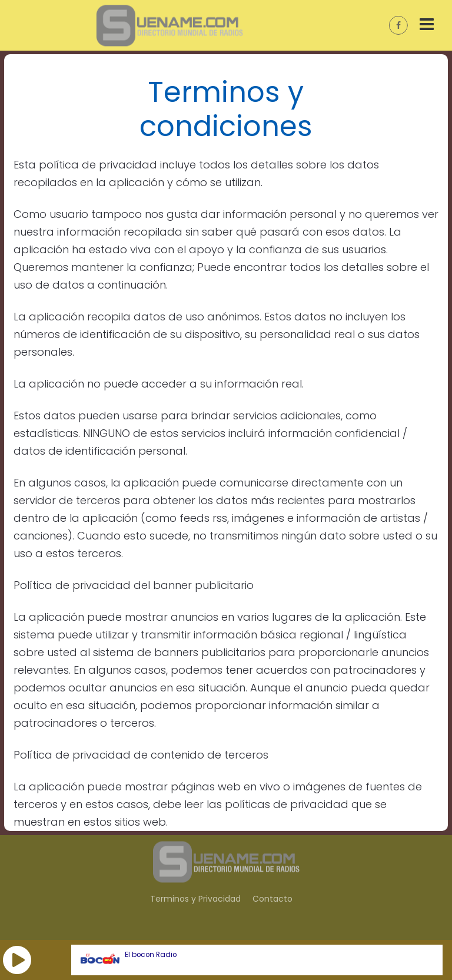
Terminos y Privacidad (195, 899)
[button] (17, 960)
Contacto (272, 899)
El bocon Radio (151, 955)
